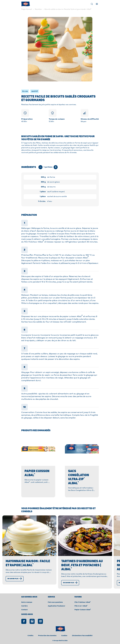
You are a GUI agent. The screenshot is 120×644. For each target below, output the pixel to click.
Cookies (64, 636)
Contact (24, 610)
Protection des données (47, 636)
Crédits (30, 636)
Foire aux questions (55, 602)
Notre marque (27, 602)
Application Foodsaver (56, 606)
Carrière (24, 606)
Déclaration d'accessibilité (82, 636)
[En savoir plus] (15, 579)
